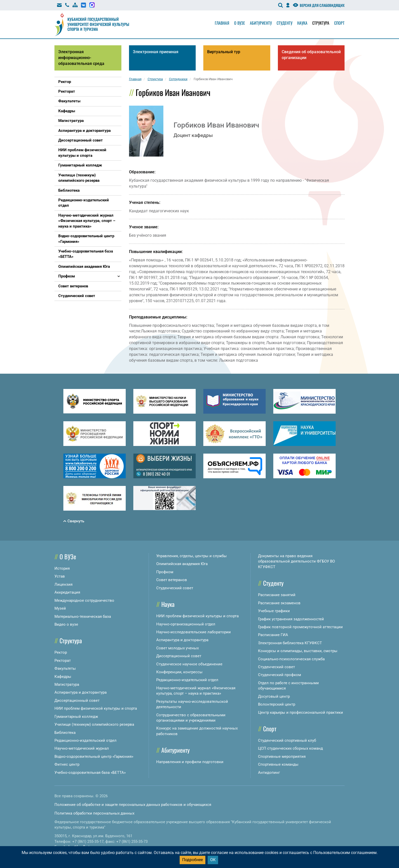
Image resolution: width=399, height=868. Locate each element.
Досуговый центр (274, 696)
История (62, 568)
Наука (302, 23)
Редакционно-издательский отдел (85, 740)
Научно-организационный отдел (186, 624)
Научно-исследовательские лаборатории (194, 632)
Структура (321, 23)
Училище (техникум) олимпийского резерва (94, 724)
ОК (213, 860)
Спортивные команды (278, 764)
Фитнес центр (67, 764)
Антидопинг (269, 773)
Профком (165, 572)
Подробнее (193, 860)
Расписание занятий (277, 595)
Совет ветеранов (172, 580)
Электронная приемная (156, 52)
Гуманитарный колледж (76, 717)
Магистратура (67, 684)
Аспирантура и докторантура (81, 692)
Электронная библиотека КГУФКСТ (290, 643)
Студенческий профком (280, 675)
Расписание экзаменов (279, 603)
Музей (60, 608)
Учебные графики (274, 611)
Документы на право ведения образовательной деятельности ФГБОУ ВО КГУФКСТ (296, 561)
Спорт (339, 23)
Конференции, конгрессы (179, 672)
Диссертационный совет (77, 701)
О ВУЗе (68, 556)
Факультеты (65, 668)
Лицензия (63, 584)
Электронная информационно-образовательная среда (81, 58)
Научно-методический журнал (82, 748)
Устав (60, 576)
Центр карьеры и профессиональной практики (301, 712)
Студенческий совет (175, 588)
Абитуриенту (261, 23)
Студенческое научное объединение (189, 664)
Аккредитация (67, 592)
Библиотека (65, 733)
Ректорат (63, 661)
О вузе (240, 23)
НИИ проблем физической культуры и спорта (96, 708)
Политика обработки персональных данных (94, 813)
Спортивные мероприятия (282, 757)
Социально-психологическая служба (291, 659)
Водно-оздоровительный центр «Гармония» (94, 757)
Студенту (284, 23)
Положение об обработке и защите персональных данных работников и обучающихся (133, 805)
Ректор (61, 652)
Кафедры (63, 677)
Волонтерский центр (277, 704)
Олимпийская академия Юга (182, 564)
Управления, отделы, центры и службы (191, 556)
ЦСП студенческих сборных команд (290, 748)
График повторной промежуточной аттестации (300, 627)
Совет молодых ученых (177, 648)
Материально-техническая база (83, 617)
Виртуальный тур (224, 52)
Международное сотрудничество (84, 600)
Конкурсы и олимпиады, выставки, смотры (298, 651)
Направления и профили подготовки (190, 762)
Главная (222, 23)
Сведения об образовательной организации (311, 55)
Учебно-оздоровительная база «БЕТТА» (90, 773)
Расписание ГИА (273, 635)
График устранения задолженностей (291, 619)
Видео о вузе (66, 624)
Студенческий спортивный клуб (287, 740)
